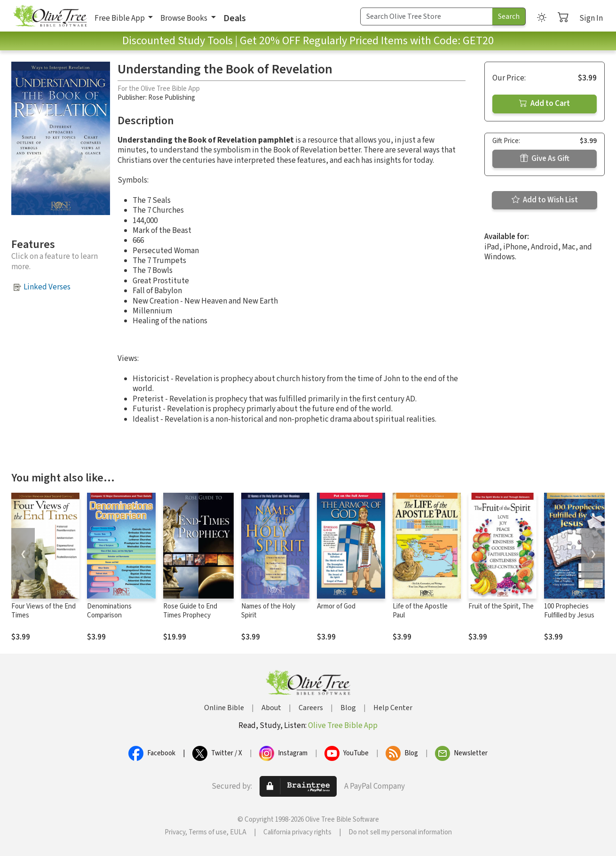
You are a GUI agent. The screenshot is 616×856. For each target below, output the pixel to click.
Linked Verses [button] (47, 287)
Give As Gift (545, 159)
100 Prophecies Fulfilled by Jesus (569, 611)
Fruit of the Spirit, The (501, 606)
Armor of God (336, 606)
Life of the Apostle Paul (420, 611)
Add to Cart (545, 104)
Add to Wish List (545, 200)
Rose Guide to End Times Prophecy (190, 611)
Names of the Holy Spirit (268, 611)
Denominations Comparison (109, 611)
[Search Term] (426, 16)
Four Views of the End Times (43, 611)
